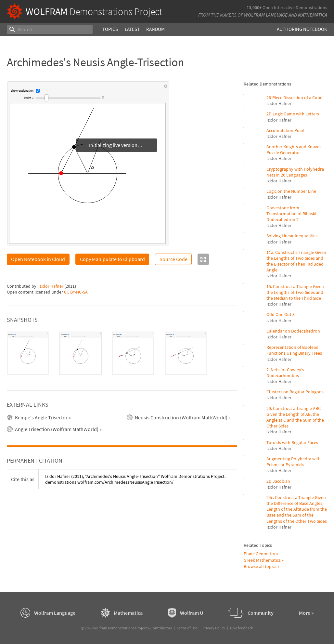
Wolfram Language (266, 15)
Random (155, 29)
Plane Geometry (259, 554)
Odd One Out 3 (281, 314)
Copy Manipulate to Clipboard (112, 259)
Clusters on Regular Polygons (295, 392)
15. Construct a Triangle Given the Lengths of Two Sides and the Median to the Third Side (295, 292)
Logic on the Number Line (291, 191)
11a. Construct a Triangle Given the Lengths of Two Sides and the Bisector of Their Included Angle (296, 261)
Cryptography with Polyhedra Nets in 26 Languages (295, 172)
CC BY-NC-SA (76, 292)
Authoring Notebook (302, 29)
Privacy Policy (214, 628)
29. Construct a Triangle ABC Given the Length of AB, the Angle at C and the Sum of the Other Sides (295, 417)
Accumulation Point (286, 130)
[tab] (28, 353)
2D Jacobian (278, 481)
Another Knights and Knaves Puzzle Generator (294, 150)
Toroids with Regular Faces (292, 442)
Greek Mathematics (262, 560)
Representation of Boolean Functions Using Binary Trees (294, 350)
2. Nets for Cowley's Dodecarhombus (285, 373)
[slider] (68, 98)
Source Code (173, 259)
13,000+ (254, 7)
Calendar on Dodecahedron (293, 331)
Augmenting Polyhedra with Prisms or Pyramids (294, 462)
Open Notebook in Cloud (38, 259)
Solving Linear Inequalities (292, 236)
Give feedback (242, 628)
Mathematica (313, 15)
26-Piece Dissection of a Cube (294, 98)
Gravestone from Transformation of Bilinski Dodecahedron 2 (291, 214)
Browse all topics (260, 566)
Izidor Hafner (51, 286)
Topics (110, 29)
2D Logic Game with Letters (293, 114)
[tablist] (122, 353)
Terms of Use (187, 628)
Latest (132, 29)
